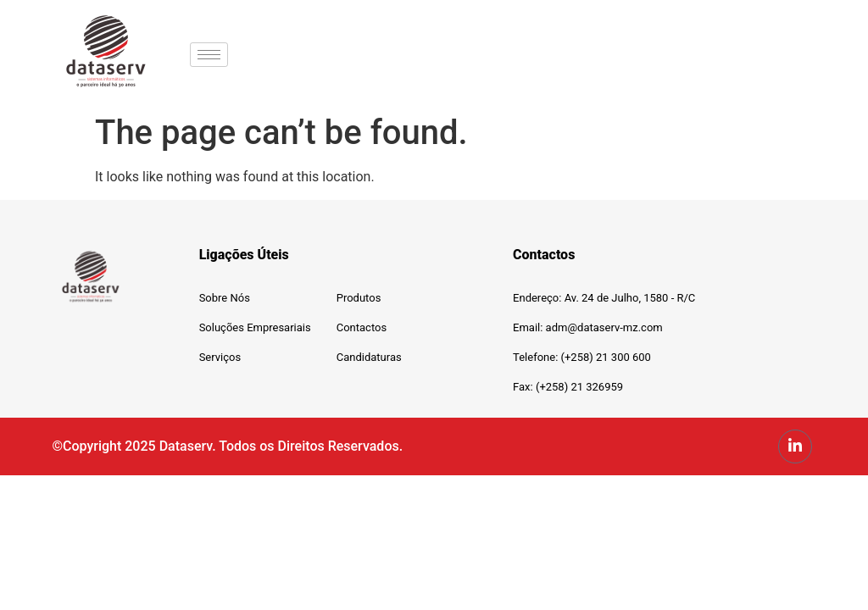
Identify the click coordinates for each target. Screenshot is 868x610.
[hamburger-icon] (209, 55)
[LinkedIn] (795, 446)
